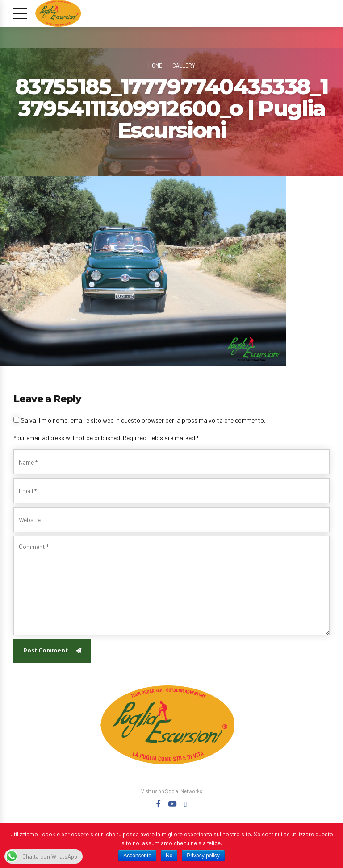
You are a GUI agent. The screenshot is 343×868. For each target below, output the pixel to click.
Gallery (184, 65)
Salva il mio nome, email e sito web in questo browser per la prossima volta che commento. (143, 420)
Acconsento (137, 856)
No (169, 856)
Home (155, 65)
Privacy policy (203, 856)
